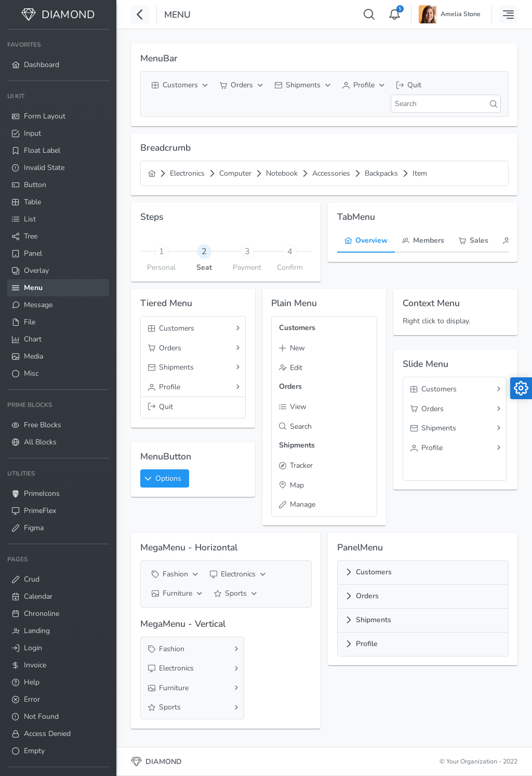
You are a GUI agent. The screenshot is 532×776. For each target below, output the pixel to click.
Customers (374, 572)
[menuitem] (58, 55)
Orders (367, 596)
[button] (165, 478)
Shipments (374, 620)
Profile (367, 644)
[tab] (204, 251)
